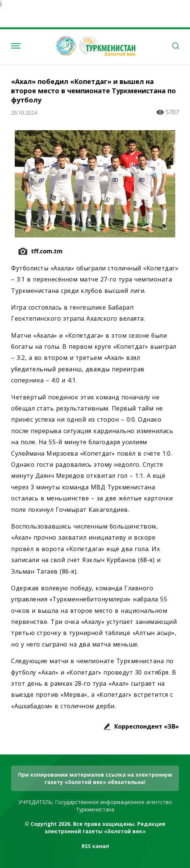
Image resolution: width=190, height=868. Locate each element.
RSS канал (95, 846)
